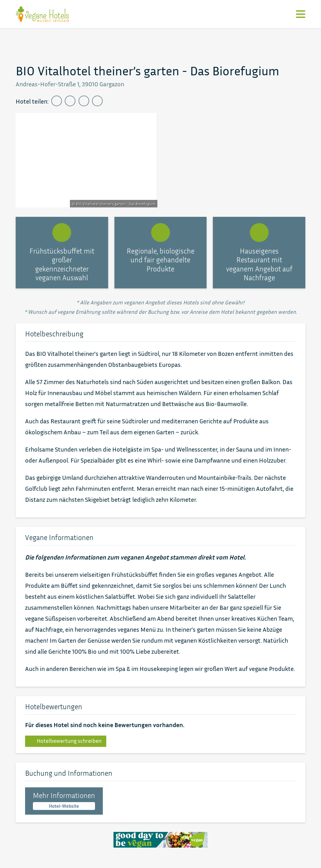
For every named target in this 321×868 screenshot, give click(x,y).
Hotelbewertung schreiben (66, 741)
